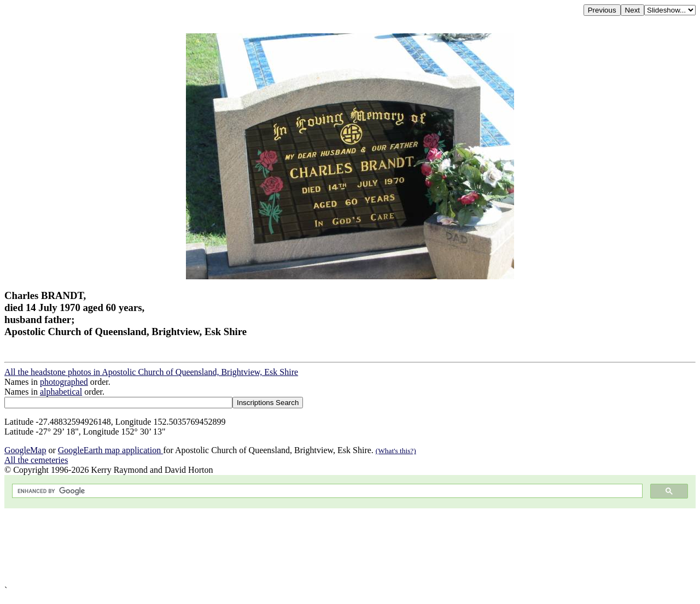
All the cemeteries (36, 460)
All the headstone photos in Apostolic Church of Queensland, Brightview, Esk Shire (151, 372)
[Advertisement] (332, 547)
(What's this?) (396, 451)
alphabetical (61, 392)
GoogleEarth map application (110, 450)
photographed (64, 382)
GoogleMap (25, 450)
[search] (326, 491)
